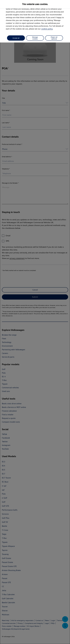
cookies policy (47, 29)
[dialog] (35, 322)
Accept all (16, 38)
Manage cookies (35, 38)
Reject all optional (54, 38)
